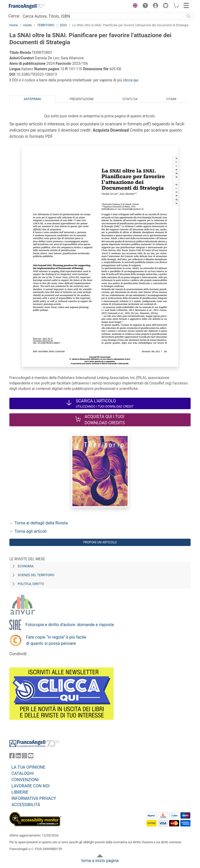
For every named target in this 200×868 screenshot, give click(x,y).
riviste (27, 25)
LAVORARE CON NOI (30, 786)
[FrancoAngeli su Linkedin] (18, 757)
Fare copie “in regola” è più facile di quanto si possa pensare (56, 640)
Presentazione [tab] (82, 99)
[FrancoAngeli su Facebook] (12, 757)
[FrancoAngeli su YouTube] (31, 757)
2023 (63, 25)
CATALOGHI (23, 773)
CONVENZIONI (25, 780)
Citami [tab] (171, 99)
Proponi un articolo (100, 542)
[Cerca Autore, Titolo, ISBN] (103, 16)
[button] (134, 6)
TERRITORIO (46, 25)
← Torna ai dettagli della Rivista (39, 523)
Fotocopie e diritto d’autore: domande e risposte (70, 625)
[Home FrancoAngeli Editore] (27, 6)
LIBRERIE (20, 792)
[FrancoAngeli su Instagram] (24, 757)
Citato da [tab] (130, 99)
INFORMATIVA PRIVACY (34, 798)
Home (14, 25)
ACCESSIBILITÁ (26, 805)
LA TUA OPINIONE (28, 767)
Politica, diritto (31, 584)
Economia (26, 566)
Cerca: (14, 16)
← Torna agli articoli (28, 531)
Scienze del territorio (36, 575)
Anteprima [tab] (32, 99)
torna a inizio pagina (100, 861)
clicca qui (131, 80)
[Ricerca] (189, 16)
